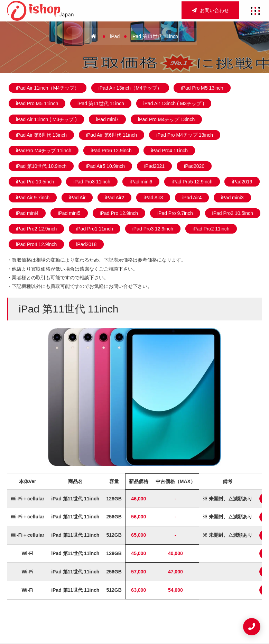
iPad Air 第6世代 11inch (112, 135)
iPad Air (77, 198)
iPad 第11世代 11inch (101, 103)
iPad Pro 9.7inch (175, 213)
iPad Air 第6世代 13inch (41, 135)
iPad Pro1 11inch (95, 229)
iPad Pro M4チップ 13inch (166, 119)
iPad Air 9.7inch (33, 198)
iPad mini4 (27, 213)
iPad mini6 (141, 182)
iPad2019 (242, 182)
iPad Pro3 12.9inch (153, 229)
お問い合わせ (210, 10)
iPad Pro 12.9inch (119, 213)
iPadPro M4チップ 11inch (44, 151)
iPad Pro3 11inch (92, 182)
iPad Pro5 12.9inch (192, 182)
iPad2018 (86, 244)
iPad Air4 (192, 198)
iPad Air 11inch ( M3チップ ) (46, 119)
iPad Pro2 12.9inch (36, 229)
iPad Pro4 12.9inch (36, 244)
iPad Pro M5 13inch (202, 88)
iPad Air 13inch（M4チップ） (130, 88)
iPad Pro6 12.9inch (111, 151)
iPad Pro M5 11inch (37, 103)
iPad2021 (154, 166)
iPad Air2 (114, 198)
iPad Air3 (153, 198)
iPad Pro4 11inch (169, 151)
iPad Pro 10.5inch (35, 182)
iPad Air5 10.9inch (105, 166)
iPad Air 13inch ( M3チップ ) (174, 103)
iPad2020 (194, 166)
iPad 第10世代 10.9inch (41, 166)
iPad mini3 (232, 198)
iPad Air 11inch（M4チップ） (48, 88)
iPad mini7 (107, 119)
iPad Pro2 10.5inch (233, 213)
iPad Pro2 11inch (211, 229)
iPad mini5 (69, 213)
